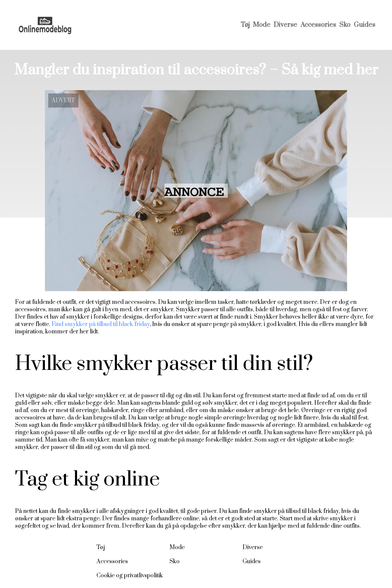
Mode (262, 25)
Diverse (285, 25)
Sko (345, 25)
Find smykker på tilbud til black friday (101, 324)
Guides (365, 25)
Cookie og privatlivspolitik (130, 576)
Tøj (245, 25)
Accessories (318, 25)
